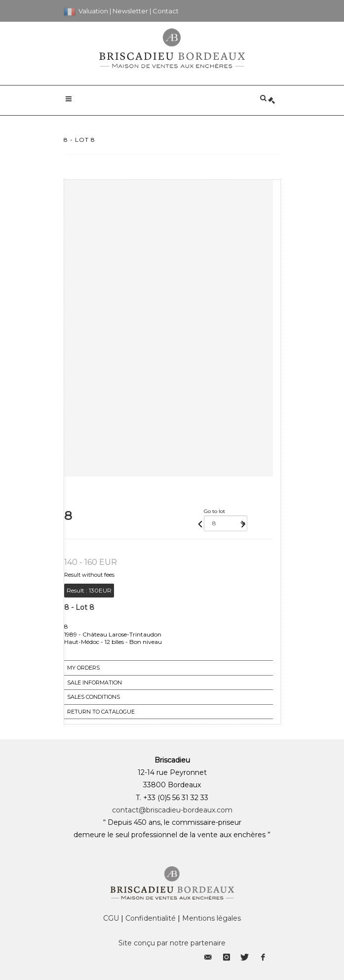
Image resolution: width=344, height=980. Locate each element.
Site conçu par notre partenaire (172, 943)
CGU (111, 918)
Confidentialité (151, 918)
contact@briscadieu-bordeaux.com (172, 810)
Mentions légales (211, 918)
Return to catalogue (101, 712)
